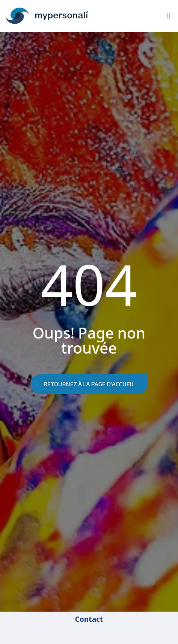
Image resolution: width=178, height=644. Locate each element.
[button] (169, 16)
